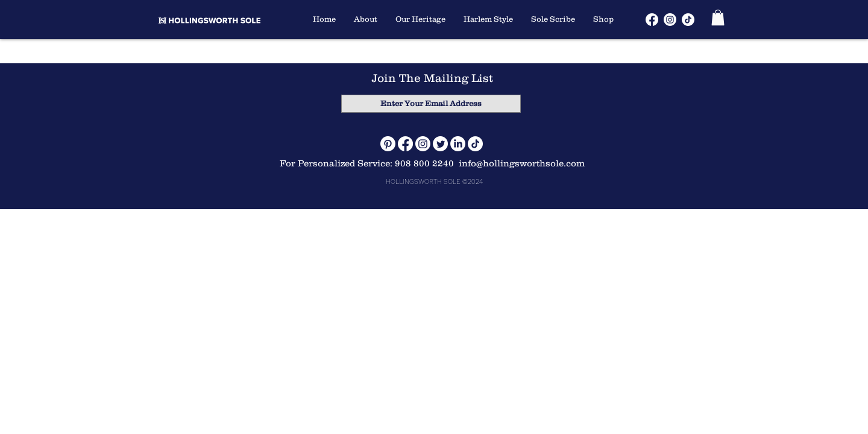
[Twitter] (440, 144)
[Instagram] (423, 144)
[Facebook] (405, 144)
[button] (718, 17)
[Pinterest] (388, 144)
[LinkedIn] (458, 144)
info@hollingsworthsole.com (522, 163)
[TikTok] (475, 144)
